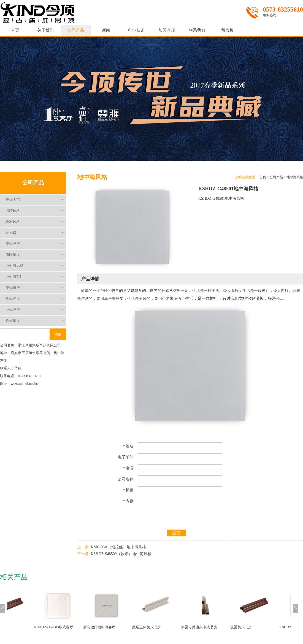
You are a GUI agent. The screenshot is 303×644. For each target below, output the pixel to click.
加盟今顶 (167, 30)
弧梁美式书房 (23, 627)
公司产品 (76, 30)
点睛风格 (13, 211)
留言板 (227, 30)
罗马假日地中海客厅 (127, 627)
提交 (176, 533)
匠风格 (11, 233)
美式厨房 (13, 288)
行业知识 (136, 30)
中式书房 (13, 310)
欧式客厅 (13, 299)
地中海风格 (14, 266)
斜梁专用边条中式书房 (227, 627)
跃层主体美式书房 (174, 627)
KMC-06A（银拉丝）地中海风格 (118, 547)
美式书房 (13, 244)
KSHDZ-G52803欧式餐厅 (81, 627)
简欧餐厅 (13, 255)
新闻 (106, 30)
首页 (15, 30)
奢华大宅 (13, 200)
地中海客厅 (14, 277)
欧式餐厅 (13, 321)
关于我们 (45, 30)
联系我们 (197, 30)
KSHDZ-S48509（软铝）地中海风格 (121, 554)
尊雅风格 (13, 222)
